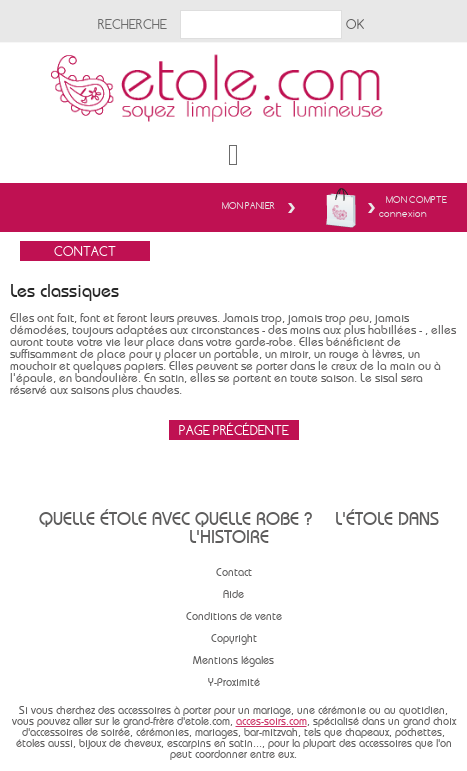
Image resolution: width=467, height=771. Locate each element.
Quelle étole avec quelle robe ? (175, 518)
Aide (233, 594)
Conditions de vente (234, 616)
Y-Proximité (234, 682)
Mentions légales (233, 660)
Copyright (234, 638)
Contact (234, 572)
